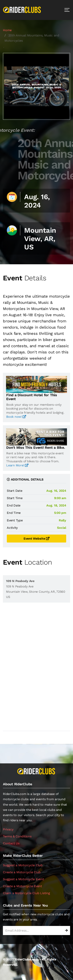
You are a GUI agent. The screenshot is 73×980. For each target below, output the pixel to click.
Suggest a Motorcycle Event (23, 879)
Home (7, 30)
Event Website (36, 539)
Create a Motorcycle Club (22, 872)
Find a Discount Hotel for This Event (32, 397)
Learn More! (17, 465)
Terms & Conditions (17, 836)
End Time (14, 513)
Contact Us (11, 843)
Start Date (15, 491)
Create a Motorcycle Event (22, 886)
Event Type (15, 520)
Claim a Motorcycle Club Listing (26, 893)
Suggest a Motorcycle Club (23, 865)
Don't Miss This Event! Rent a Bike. (36, 448)
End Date (14, 505)
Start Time (15, 498)
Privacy (8, 829)
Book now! (16, 417)
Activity (12, 528)
